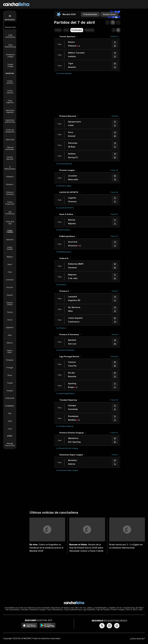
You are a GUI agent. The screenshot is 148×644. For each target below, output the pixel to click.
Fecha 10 (114, 236)
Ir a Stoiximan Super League (67, 470)
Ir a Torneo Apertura (64, 73)
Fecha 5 (115, 291)
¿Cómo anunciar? (137, 639)
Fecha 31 (114, 170)
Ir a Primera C (61, 328)
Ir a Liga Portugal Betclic (65, 393)
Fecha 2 (115, 455)
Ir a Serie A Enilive (63, 230)
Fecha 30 (114, 192)
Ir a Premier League (64, 186)
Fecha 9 (115, 116)
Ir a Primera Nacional (64, 164)
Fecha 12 (115, 36)
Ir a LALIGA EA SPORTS (65, 208)
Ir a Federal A (61, 285)
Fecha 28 (115, 357)
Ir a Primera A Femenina (65, 350)
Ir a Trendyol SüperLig (65, 426)
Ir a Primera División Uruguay (67, 448)
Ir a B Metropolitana (64, 252)
